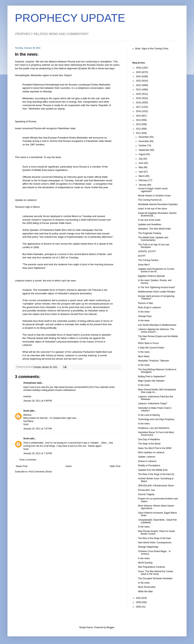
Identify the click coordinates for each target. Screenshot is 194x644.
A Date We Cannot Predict (151, 348)
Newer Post (22, 466)
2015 (139, 116)
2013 (139, 124)
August (142, 154)
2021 (139, 90)
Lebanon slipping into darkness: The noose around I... (156, 331)
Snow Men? (144, 265)
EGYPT (142, 256)
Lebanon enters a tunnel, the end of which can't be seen (45, 281)
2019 (139, 98)
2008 (139, 607)
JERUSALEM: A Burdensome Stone (156, 486)
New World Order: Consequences (155, 543)
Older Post (115, 466)
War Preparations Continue (151, 567)
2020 (139, 94)
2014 (139, 120)
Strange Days (145, 316)
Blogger (110, 627)
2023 (139, 81)
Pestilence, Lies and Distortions (154, 428)
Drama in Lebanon (147, 461)
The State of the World (149, 444)
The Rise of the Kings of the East (154, 538)
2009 (139, 602)
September (144, 150)
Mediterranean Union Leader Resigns (157, 292)
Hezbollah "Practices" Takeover (154, 361)
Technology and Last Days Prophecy (156, 419)
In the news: (144, 312)
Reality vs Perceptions (149, 466)
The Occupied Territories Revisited (155, 578)
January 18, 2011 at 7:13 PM (37, 453)
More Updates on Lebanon (151, 452)
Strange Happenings (148, 547)
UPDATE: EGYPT (147, 251)
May (141, 167)
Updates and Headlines (150, 224)
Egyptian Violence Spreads (151, 276)
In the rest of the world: (149, 220)
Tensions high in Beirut (27, 207)
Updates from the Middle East (153, 470)
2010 (139, 598)
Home (69, 466)
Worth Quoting (145, 563)
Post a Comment (28, 460)
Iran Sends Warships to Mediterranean (157, 325)
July (141, 159)
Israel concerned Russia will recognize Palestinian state (45, 128)
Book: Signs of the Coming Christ (152, 49)
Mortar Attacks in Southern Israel (154, 196)
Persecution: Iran (147, 490)
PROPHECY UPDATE (70, 18)
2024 (139, 76)
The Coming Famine (148, 260)
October (143, 146)
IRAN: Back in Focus (148, 343)
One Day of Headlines (149, 439)
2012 (139, 129)
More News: (144, 356)
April (141, 172)
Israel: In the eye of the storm (152, 209)
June (141, 163)
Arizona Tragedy (146, 494)
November (144, 141)
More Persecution (147, 587)
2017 (139, 107)
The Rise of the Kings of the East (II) (156, 474)
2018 (139, 103)
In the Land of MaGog (149, 415)
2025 (139, 72)
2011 (139, 133)
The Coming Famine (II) (150, 200)
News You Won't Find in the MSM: (155, 448)
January (143, 185)
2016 (139, 111)
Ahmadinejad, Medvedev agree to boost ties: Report (43, 75)
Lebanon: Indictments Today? (153, 404)
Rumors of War (145, 303)
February (143, 180)
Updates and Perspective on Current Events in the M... (156, 270)
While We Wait (145, 592)
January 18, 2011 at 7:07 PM (37, 429)
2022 (139, 85)
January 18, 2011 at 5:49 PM (37, 401)
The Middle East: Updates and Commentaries (153, 239)
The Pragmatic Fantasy (150, 233)
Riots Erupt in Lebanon (149, 307)
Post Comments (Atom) (40, 472)
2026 (139, 68)
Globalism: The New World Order (154, 229)
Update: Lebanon (147, 457)
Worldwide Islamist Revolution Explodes (158, 204)
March (142, 176)
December (144, 137)
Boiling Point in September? (152, 377)
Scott (26, 411)
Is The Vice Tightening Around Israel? (157, 287)
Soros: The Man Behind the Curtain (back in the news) (156, 573)
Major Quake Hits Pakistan (151, 381)
